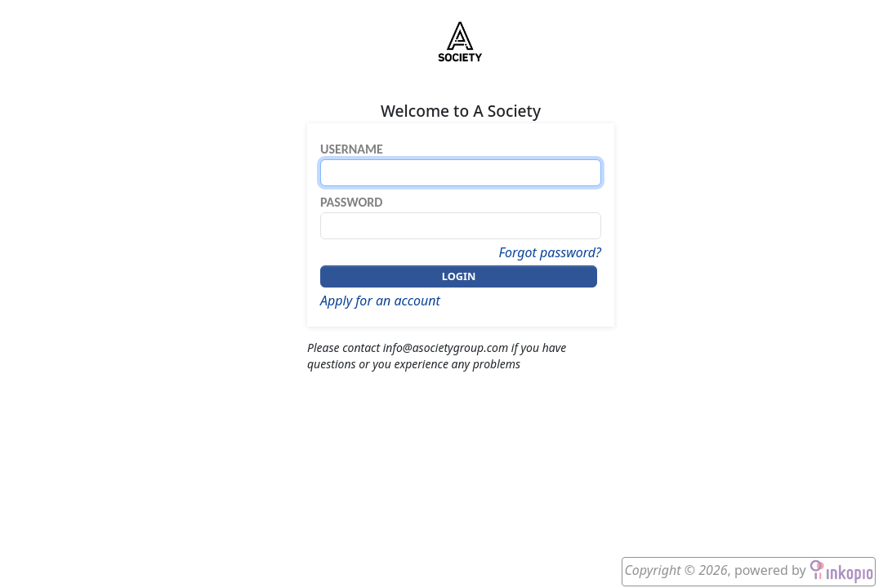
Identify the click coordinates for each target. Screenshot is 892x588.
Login (459, 276)
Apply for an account (380, 301)
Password (351, 202)
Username (352, 149)
